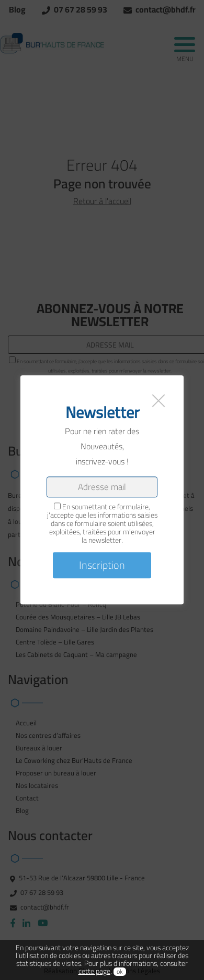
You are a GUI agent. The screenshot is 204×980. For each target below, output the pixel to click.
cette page (94, 971)
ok (120, 972)
